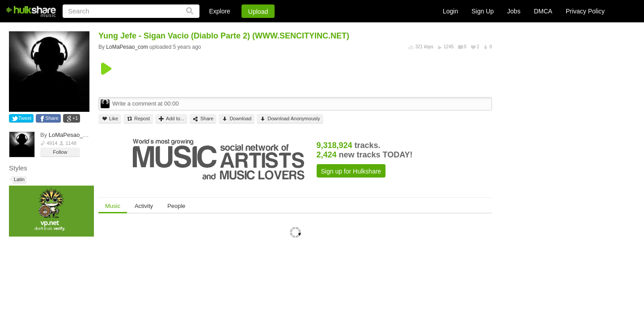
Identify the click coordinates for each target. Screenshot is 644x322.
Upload (258, 12)
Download (237, 119)
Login (450, 11)
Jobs (514, 11)
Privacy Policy (585, 11)
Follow (60, 152)
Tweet (25, 118)
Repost (138, 119)
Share (52, 118)
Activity (144, 206)
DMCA (543, 11)
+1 (75, 118)
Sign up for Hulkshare (351, 171)
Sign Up (483, 11)
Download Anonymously (290, 119)
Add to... (171, 119)
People (176, 206)
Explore (219, 11)
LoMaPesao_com (71, 135)
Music (113, 206)
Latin (19, 180)
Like (110, 119)
